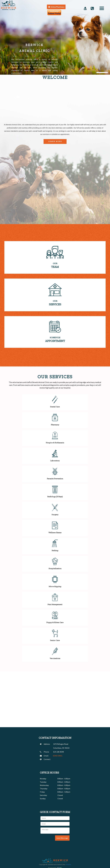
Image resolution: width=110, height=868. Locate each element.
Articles (69, 864)
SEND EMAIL (58, 756)
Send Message (62, 838)
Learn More (55, 141)
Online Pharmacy (56, 7)
